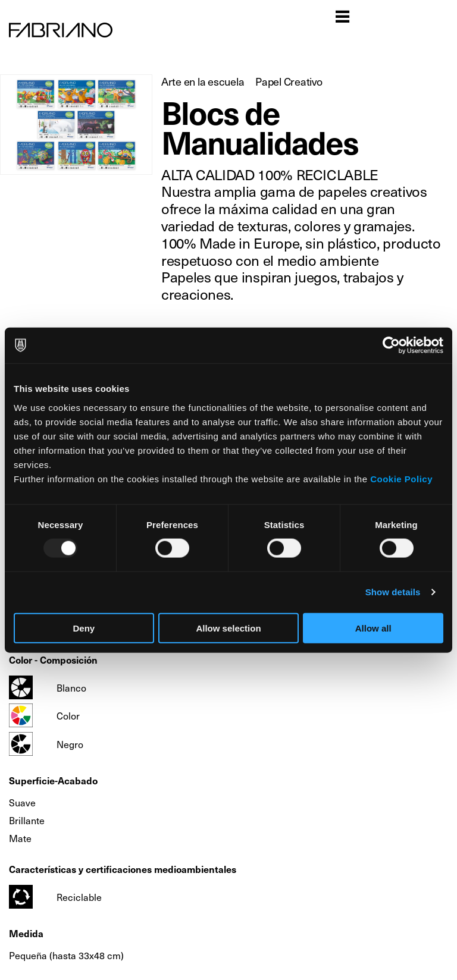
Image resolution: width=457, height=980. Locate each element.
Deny (84, 628)
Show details (393, 592)
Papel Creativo (289, 81)
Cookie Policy (401, 478)
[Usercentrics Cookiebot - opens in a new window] (391, 345)
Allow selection (228, 628)
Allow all (373, 628)
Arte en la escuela (203, 81)
